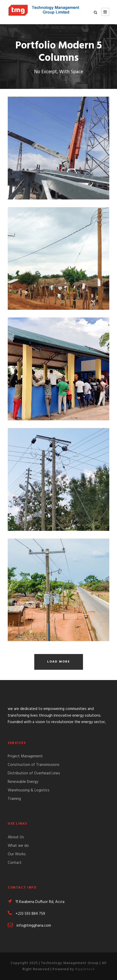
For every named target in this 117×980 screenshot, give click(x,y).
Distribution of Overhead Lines (34, 773)
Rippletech (85, 969)
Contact (15, 863)
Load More (59, 662)
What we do (18, 846)
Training (14, 799)
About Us (16, 837)
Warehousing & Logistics (29, 790)
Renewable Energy (23, 782)
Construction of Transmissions (34, 765)
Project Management (25, 756)
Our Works (17, 854)
